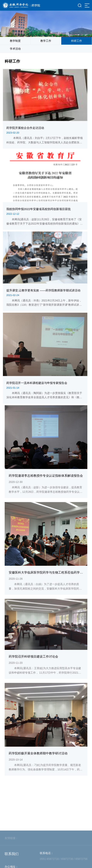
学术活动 (15, 49)
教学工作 (46, 41)
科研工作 (77, 41)
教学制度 (15, 41)
